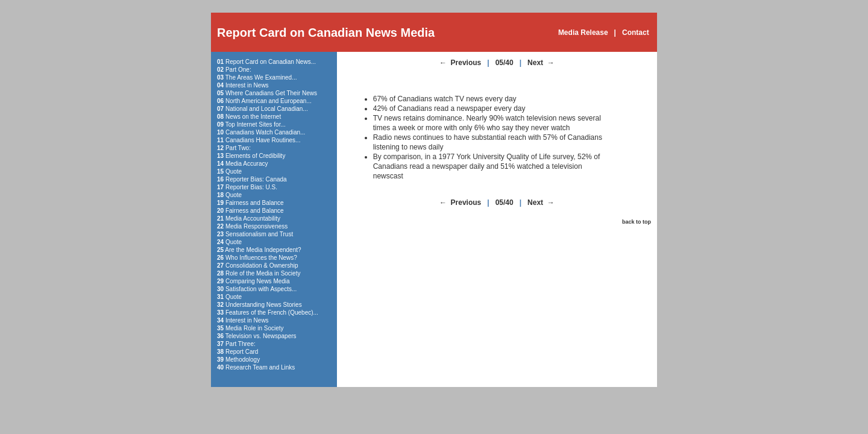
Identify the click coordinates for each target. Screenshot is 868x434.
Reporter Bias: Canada (256, 179)
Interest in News (247, 85)
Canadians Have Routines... (263, 140)
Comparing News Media (258, 281)
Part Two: (238, 148)
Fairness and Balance (255, 203)
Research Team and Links (260, 367)
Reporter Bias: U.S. (251, 187)
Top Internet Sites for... (256, 124)
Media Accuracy (247, 164)
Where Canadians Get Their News (271, 93)
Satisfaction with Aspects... (261, 289)
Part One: (238, 70)
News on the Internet (253, 117)
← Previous (460, 63)
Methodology (243, 360)
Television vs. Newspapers (261, 336)
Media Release (583, 33)
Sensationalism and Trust (259, 234)
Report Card (242, 352)
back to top (637, 222)
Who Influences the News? (261, 258)
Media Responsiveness (256, 226)
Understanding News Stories (264, 305)
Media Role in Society (255, 328)
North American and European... (269, 101)
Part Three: (241, 344)
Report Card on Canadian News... (271, 62)
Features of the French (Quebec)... (272, 313)
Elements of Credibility (255, 156)
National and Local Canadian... (267, 109)
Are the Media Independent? (263, 250)
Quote (234, 171)
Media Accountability (253, 219)
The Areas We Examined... (261, 77)
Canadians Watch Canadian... (266, 132)
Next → (541, 63)
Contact (636, 33)
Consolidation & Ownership (262, 266)
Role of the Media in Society (263, 273)
